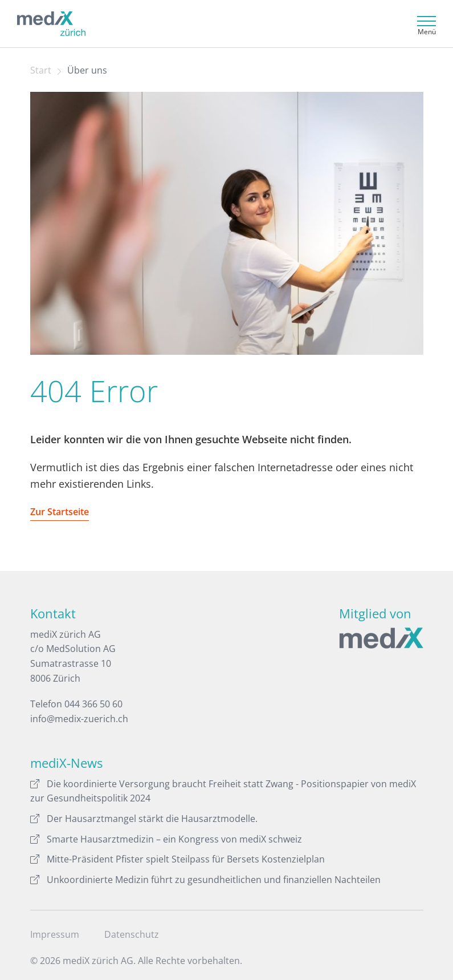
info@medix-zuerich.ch (79, 719)
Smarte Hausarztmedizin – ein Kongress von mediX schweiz (166, 839)
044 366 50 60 (93, 704)
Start (41, 70)
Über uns (87, 70)
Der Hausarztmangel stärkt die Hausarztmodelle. (144, 819)
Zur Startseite (60, 512)
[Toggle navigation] (425, 24)
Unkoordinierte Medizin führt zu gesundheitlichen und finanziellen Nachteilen (205, 880)
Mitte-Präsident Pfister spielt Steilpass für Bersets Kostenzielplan (177, 859)
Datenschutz (132, 934)
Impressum (55, 934)
